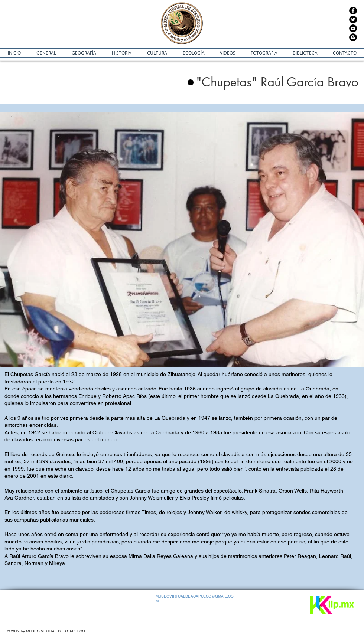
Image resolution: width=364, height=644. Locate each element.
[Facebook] (353, 11)
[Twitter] (353, 19)
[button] (277, 82)
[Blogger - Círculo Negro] (353, 37)
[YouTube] (353, 28)
